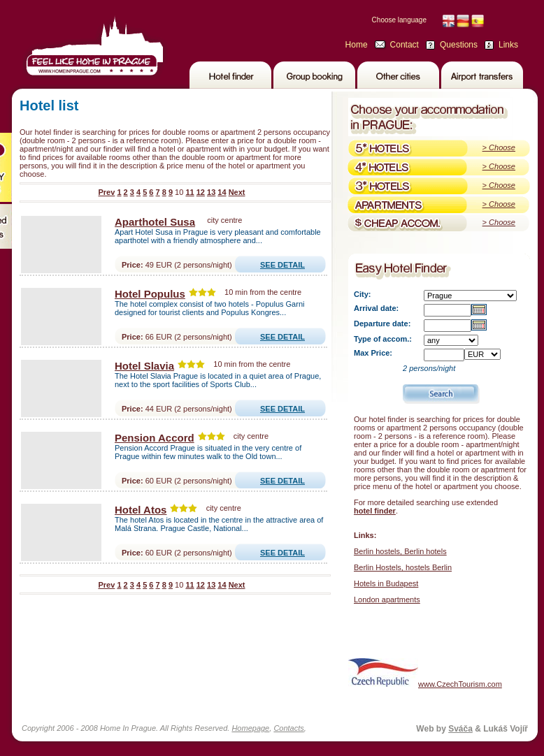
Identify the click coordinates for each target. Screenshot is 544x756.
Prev (106, 192)
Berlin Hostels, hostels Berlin (403, 567)
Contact (405, 45)
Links (508, 45)
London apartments (387, 599)
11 (189, 192)
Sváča (460, 729)
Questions (459, 45)
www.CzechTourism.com (425, 673)
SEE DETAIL (282, 265)
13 (211, 192)
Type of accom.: (383, 339)
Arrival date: (376, 308)
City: (362, 294)
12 (201, 192)
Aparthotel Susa (155, 222)
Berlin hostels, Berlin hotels (400, 551)
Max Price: (373, 353)
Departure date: (382, 324)
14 (222, 192)
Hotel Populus (150, 294)
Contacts (288, 728)
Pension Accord (155, 438)
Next (237, 192)
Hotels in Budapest (386, 583)
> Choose (499, 147)
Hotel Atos (141, 510)
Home (357, 45)
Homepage (250, 728)
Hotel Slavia (144, 366)
